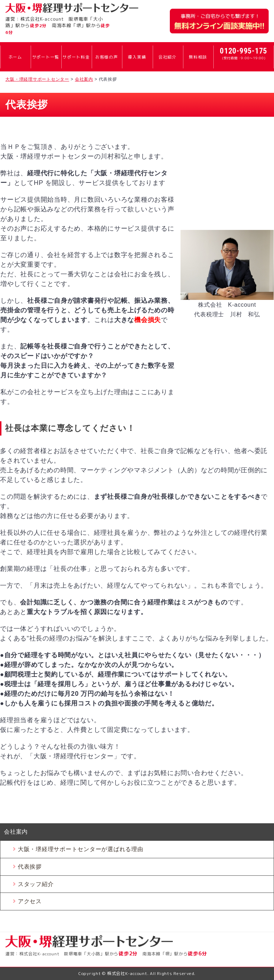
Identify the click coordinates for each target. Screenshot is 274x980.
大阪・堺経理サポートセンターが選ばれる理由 (81, 849)
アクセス (30, 901)
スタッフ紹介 (36, 884)
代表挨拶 (30, 867)
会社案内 (16, 832)
